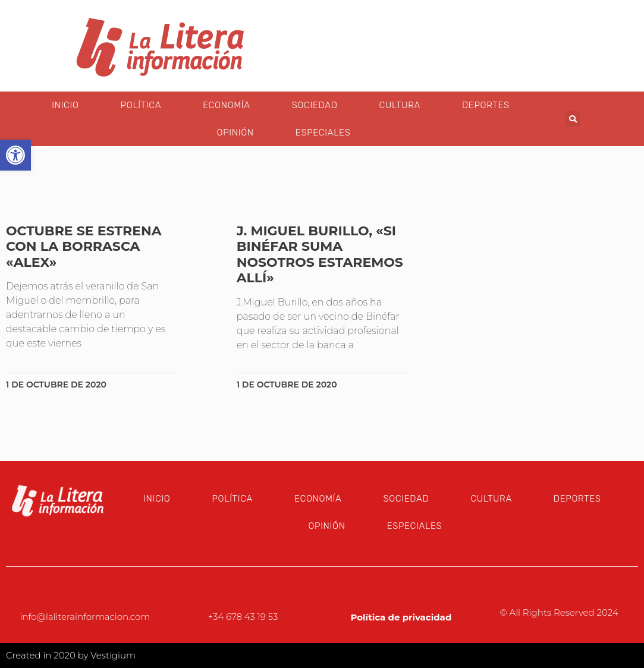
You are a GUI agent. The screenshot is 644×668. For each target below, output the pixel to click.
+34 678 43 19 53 (243, 617)
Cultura (400, 105)
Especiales (323, 133)
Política (141, 105)
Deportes (486, 105)
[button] (573, 119)
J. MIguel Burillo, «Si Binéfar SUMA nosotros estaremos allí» (320, 254)
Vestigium (113, 655)
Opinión (235, 133)
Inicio (65, 105)
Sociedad (315, 105)
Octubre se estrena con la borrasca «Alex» (84, 247)
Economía (226, 105)
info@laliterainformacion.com (85, 617)
